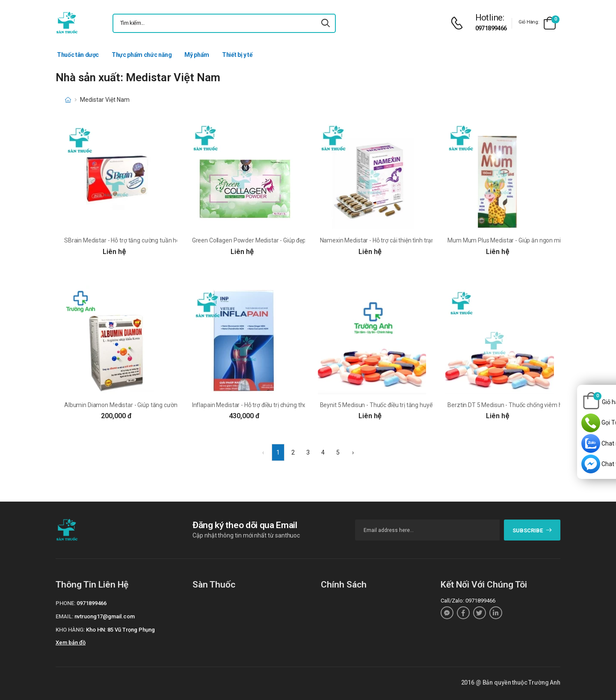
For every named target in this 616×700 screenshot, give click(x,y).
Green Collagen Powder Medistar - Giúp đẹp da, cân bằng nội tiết (276, 240)
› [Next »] (353, 452)
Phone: (65, 603)
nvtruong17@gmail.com (105, 616)
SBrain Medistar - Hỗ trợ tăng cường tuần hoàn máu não (138, 240)
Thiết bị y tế (237, 55)
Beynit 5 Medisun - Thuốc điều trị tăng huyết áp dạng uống (396, 405)
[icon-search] (326, 23)
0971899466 (491, 28)
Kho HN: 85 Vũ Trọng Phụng (120, 630)
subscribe (532, 530)
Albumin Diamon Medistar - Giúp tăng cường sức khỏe (135, 405)
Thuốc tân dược (78, 55)
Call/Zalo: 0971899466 (468, 601)
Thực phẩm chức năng (142, 55)
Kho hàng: (70, 630)
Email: (64, 616)
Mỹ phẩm (197, 55)
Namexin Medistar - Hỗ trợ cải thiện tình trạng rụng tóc (391, 240)
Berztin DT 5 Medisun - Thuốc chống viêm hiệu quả (514, 405)
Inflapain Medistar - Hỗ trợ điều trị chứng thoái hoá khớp (265, 405)
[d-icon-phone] (459, 23)
